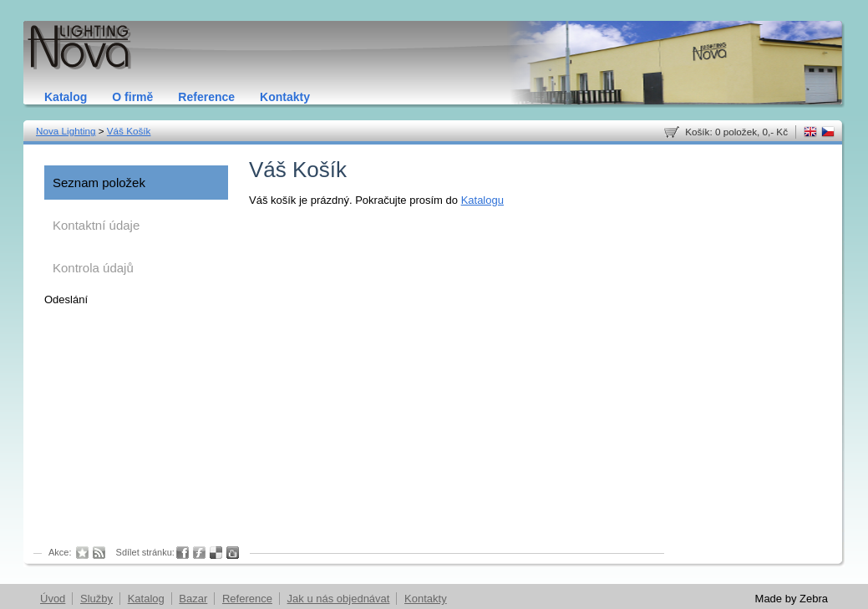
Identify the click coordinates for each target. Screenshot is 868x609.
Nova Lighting (66, 131)
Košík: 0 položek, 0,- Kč (736, 132)
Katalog (66, 97)
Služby (96, 599)
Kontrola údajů (93, 268)
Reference (206, 97)
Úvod (53, 599)
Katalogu (482, 200)
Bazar (193, 599)
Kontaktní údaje (96, 225)
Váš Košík (129, 131)
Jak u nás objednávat (339, 599)
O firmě (132, 97)
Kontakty (285, 97)
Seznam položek (99, 183)
